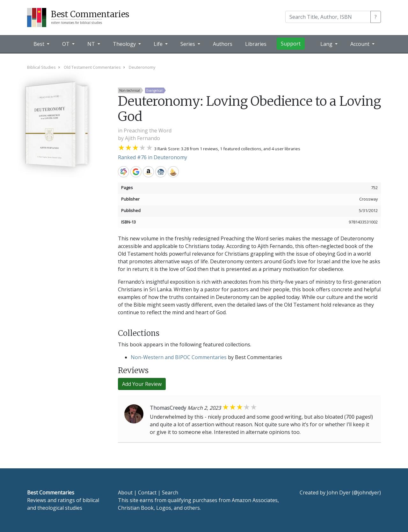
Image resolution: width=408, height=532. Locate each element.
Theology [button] (125, 44)
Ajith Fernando (142, 138)
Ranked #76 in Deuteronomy (153, 157)
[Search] (328, 17)
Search (170, 493)
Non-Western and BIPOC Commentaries (179, 357)
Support (291, 44)
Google (136, 172)
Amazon (148, 172)
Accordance (173, 172)
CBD (161, 172)
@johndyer (366, 493)
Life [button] (159, 44)
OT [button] (66, 44)
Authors (223, 44)
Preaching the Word (148, 131)
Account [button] (361, 44)
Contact (147, 493)
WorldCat (124, 172)
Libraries (256, 44)
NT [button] (92, 44)
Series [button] (188, 44)
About (125, 493)
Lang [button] (327, 44)
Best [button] (40, 44)
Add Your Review (142, 384)
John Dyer (339, 493)
